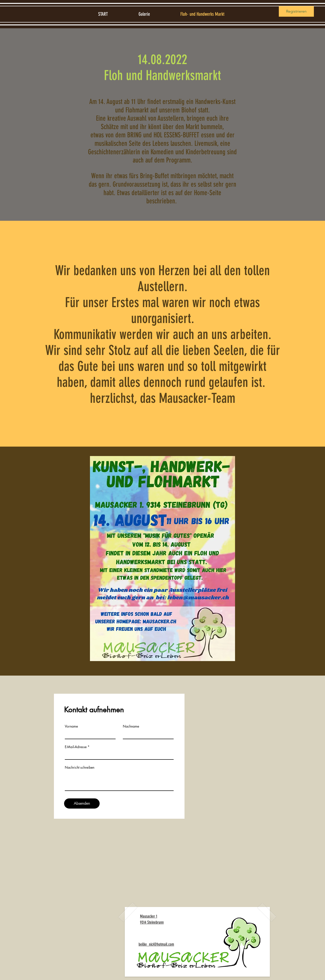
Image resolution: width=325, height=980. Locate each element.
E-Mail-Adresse (76, 747)
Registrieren (296, 11)
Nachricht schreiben (80, 767)
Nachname (131, 726)
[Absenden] (82, 803)
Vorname (71, 726)
